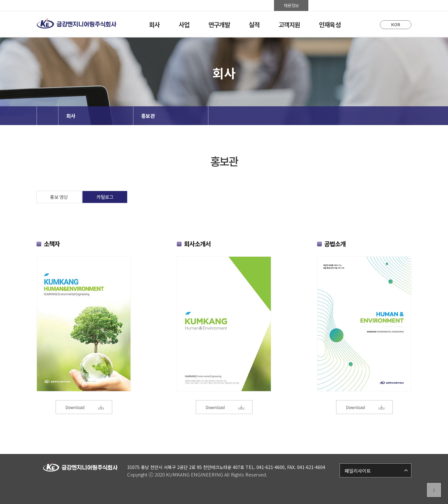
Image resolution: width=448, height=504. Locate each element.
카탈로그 (105, 197)
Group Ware (360, 5)
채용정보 (291, 5)
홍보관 (326, 5)
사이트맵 (394, 5)
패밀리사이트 (358, 471)
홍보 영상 (59, 197)
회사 (71, 116)
